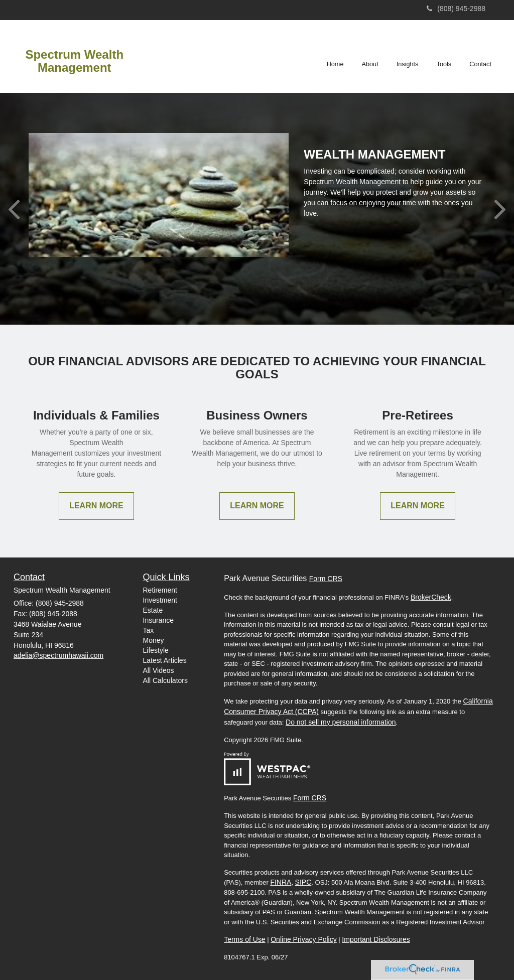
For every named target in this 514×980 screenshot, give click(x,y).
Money (154, 640)
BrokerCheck (431, 597)
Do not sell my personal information (341, 722)
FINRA (281, 882)
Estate (153, 610)
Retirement (160, 590)
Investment (160, 600)
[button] (371, 56)
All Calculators (165, 680)
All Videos (159, 670)
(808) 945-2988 (456, 9)
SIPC (303, 882)
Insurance (158, 620)
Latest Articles (165, 660)
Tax (149, 630)
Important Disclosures (376, 939)
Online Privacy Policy (304, 939)
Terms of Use (244, 939)
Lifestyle (156, 650)
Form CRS (326, 579)
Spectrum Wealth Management (74, 61)
